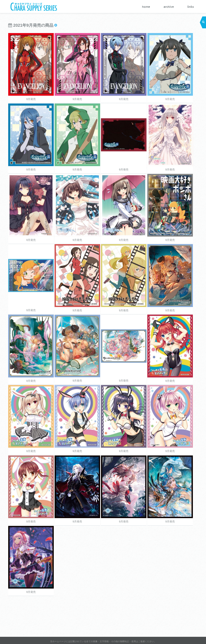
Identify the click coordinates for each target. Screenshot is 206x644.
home (146, 7)
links (191, 7)
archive (169, 7)
